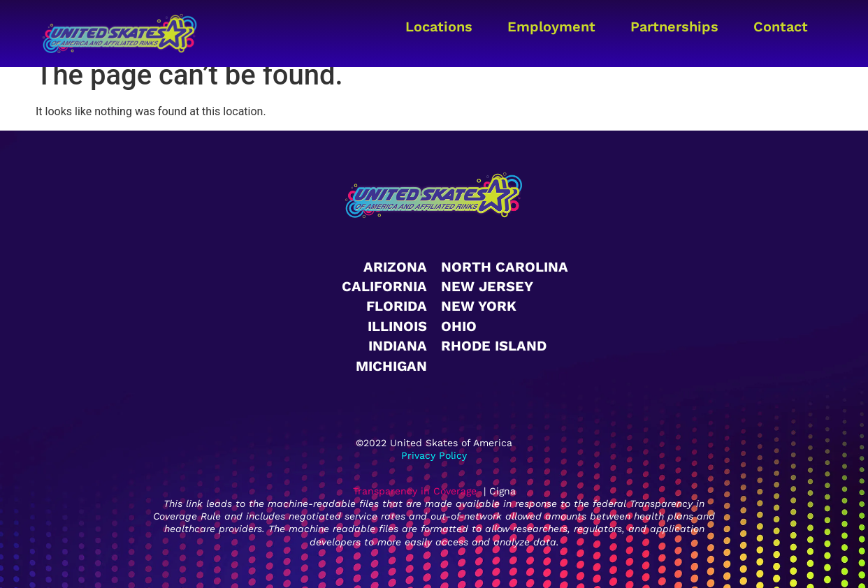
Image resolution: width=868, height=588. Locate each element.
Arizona (395, 267)
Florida (397, 306)
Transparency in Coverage (415, 491)
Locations (439, 27)
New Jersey (487, 286)
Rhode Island (494, 346)
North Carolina (505, 267)
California (384, 286)
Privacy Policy (434, 455)
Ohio (459, 326)
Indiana (398, 346)
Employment (551, 27)
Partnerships (674, 27)
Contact (781, 27)
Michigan (391, 366)
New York (479, 306)
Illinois (397, 326)
